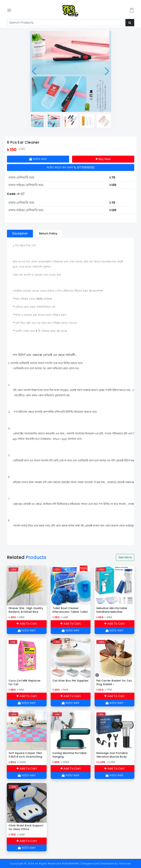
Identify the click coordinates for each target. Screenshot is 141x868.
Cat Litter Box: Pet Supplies (70, 681)
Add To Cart (27, 624)
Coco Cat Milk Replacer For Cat (25, 682)
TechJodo (125, 864)
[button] (34, 71)
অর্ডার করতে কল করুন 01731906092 (70, 167)
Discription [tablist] (20, 233)
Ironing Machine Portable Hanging (70, 755)
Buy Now (103, 159)
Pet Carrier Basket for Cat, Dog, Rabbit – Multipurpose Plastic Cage (114, 682)
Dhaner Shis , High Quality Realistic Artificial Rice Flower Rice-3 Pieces (26, 610)
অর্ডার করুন (38, 159)
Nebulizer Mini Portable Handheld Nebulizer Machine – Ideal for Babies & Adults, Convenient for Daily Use (113, 610)
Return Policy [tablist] (48, 233)
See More (125, 557)
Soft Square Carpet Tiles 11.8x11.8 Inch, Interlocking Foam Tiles (25, 755)
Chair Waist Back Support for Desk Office (26, 827)
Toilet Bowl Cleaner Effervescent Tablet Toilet (70, 610)
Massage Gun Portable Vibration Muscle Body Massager (112, 755)
